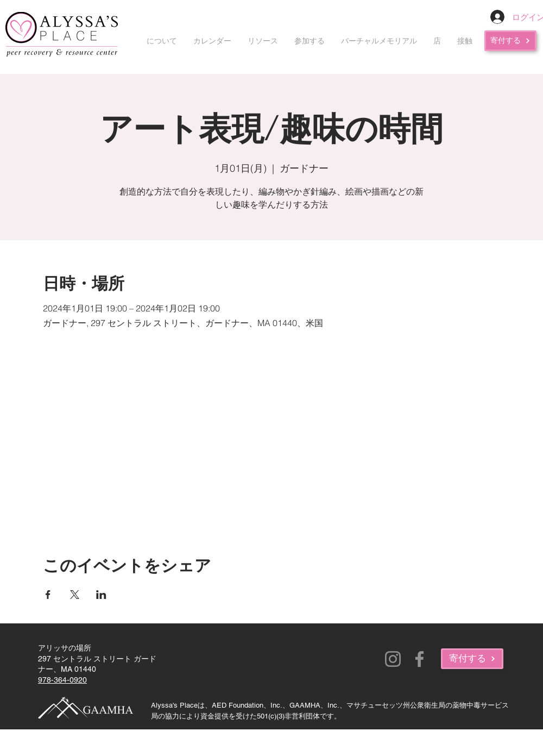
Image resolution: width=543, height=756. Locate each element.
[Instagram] (393, 659)
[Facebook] (419, 659)
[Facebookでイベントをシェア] (48, 595)
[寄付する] (510, 41)
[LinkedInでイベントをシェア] (101, 595)
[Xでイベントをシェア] (75, 595)
